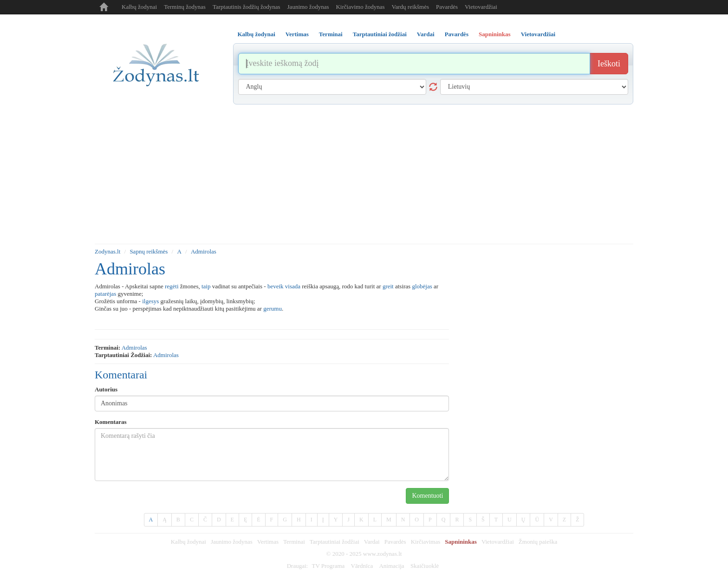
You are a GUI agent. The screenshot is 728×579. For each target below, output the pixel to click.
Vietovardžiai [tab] (538, 34)
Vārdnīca (362, 566)
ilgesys (150, 301)
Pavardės (447, 7)
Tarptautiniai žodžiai (335, 542)
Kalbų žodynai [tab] (257, 34)
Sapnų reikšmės (149, 251)
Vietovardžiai (481, 7)
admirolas (134, 348)
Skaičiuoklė (425, 566)
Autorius (106, 389)
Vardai (372, 542)
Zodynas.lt (107, 251)
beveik (276, 286)
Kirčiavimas (426, 542)
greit (388, 286)
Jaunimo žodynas (308, 7)
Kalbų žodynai (139, 7)
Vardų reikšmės (411, 7)
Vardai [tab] (426, 34)
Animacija (391, 566)
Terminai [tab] (331, 34)
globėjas (422, 286)
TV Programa (328, 566)
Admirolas (204, 251)
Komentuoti (427, 496)
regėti (172, 286)
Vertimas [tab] (297, 34)
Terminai (294, 542)
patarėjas (105, 294)
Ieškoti (609, 64)
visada (293, 286)
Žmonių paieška (538, 542)
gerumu (273, 309)
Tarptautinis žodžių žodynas (247, 7)
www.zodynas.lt (383, 554)
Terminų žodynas (185, 7)
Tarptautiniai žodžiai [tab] (380, 34)
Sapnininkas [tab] (495, 34)
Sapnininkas (461, 542)
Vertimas (268, 542)
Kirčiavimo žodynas (360, 7)
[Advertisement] (364, 174)
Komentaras (111, 422)
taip (206, 286)
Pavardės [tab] (457, 34)
